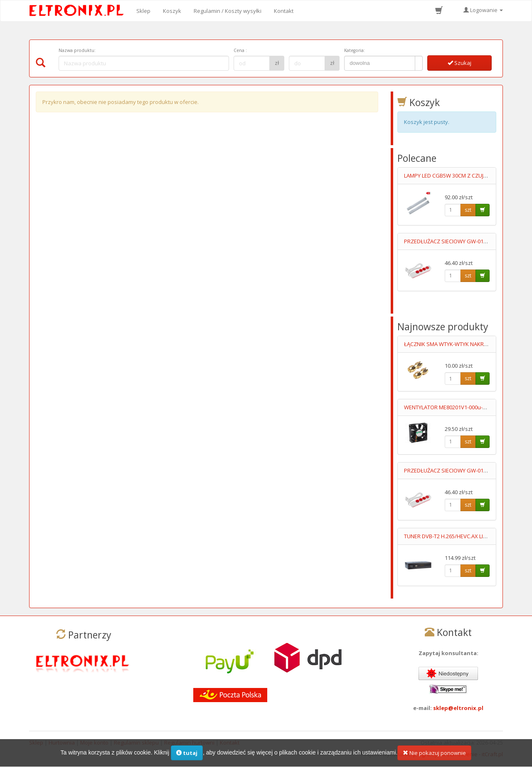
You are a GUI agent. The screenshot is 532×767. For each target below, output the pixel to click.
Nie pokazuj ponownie (434, 757)
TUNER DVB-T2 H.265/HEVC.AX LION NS (452, 536)
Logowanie (483, 10)
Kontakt (284, 11)
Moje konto (94, 742)
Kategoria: (355, 50)
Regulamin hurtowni (189, 742)
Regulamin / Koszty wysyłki (228, 11)
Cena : (240, 50)
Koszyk (172, 11)
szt (468, 210)
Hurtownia (62, 742)
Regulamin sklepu (136, 742)
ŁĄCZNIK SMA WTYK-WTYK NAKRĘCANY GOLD (460, 344)
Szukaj (459, 63)
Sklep (143, 11)
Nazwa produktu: (77, 50)
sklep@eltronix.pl (458, 708)
